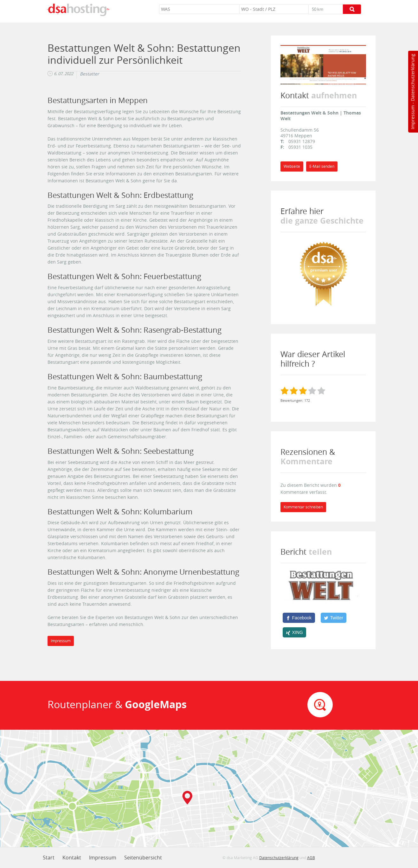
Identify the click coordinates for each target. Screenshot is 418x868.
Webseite (292, 166)
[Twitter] (334, 618)
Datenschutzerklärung (412, 78)
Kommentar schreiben (303, 507)
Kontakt (72, 858)
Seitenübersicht (143, 858)
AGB (311, 858)
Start (49, 858)
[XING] (295, 632)
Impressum (412, 117)
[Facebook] (299, 618)
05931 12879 (302, 141)
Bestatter (90, 74)
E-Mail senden (322, 166)
